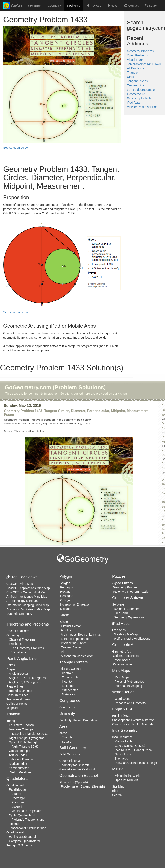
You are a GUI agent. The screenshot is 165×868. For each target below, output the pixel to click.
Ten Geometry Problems (28, 648)
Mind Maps (122, 677)
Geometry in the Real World (78, 769)
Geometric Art (136, 94)
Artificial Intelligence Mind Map (27, 597)
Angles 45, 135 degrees (25, 682)
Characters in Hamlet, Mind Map (134, 724)
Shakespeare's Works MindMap (133, 720)
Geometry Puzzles (125, 587)
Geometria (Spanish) (74, 782)
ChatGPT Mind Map (20, 584)
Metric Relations (21, 772)
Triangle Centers (70, 669)
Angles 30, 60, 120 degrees (27, 678)
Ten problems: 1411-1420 (144, 64)
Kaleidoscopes (123, 664)
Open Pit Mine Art (127, 780)
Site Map (118, 786)
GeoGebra (122, 613)
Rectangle (18, 798)
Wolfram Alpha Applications (132, 639)
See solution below (16, 148)
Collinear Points (17, 704)
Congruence (67, 707)
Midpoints (13, 708)
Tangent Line (136, 85)
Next (112, 6)
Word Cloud (123, 699)
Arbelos (66, 630)
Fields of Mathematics (129, 682)
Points (11, 665)
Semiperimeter (19, 768)
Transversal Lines (18, 699)
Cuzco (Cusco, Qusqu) (130, 746)
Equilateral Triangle (22, 725)
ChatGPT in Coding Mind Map (27, 592)
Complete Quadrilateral (24, 841)
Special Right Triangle (24, 742)
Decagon (66, 609)
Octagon (66, 600)
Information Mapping (128, 686)
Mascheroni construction (77, 656)
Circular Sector (71, 626)
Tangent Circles (137, 81)
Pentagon (67, 587)
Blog (115, 791)
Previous (94, 6)
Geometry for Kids (139, 98)
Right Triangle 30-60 (25, 747)
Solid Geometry (70, 754)
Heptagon (67, 596)
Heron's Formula (22, 759)
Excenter (68, 686)
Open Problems (137, 55)
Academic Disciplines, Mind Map (28, 609)
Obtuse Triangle (20, 751)
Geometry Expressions (129, 617)
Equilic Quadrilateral (22, 837)
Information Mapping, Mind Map (28, 605)
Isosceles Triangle (21, 729)
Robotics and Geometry (131, 703)
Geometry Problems (140, 51)
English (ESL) (121, 716)
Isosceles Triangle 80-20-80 (30, 734)
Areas (63, 733)
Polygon (65, 583)
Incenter (67, 682)
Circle (131, 77)
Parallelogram (18, 789)
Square (16, 794)
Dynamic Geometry (19, 614)
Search (152, 6)
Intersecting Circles (74, 643)
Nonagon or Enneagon (75, 604)
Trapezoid (15, 807)
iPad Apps (134, 103)
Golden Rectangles (126, 656)
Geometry (54, 6)
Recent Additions (18, 631)
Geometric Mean (70, 761)
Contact (131, 6)
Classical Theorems (22, 639)
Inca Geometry (122, 737)
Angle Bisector (18, 674)
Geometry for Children (74, 765)
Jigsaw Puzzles (122, 583)
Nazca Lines (123, 754)
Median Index (18, 764)
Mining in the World (128, 776)
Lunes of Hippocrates (75, 639)
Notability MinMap (126, 634)
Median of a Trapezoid (26, 811)
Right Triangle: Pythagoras (27, 738)
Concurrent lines (17, 695)
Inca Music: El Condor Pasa (133, 750)
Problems (74, 6)
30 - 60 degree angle (141, 90)
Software (118, 604)
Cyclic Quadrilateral (22, 815)
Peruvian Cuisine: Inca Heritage (136, 763)
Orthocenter (70, 690)
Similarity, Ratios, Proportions (79, 720)
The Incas (121, 759)
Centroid (68, 673)
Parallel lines (15, 686)
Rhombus (18, 802)
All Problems (135, 68)
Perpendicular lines (19, 691)
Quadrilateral (15, 785)
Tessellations (122, 660)
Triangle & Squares (19, 845)
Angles (11, 669)
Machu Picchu (124, 741)
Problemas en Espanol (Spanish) (83, 786)
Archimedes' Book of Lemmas (81, 635)
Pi (62, 652)
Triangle (132, 73)
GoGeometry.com (22, 6)
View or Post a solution (142, 107)
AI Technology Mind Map (23, 601)
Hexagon (66, 592)
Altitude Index (18, 755)
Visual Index (135, 60)
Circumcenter (71, 677)
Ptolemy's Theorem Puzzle (131, 592)
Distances (68, 694)
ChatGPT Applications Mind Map (28, 588)
